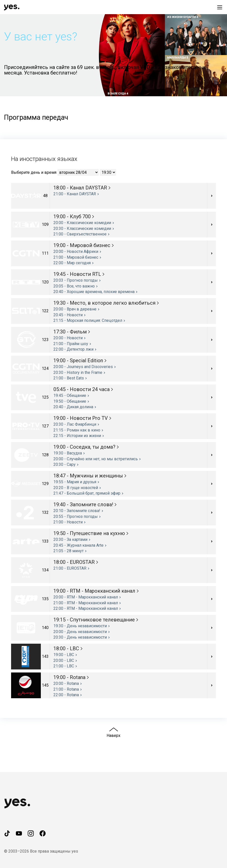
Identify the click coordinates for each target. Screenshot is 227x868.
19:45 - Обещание (70, 395)
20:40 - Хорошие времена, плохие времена (94, 292)
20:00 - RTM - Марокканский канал (86, 597)
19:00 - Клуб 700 (72, 216)
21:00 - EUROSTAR (70, 568)
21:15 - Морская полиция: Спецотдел (88, 320)
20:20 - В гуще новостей (76, 488)
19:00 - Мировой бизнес (82, 245)
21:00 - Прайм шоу (71, 344)
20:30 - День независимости (80, 637)
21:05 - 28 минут (69, 551)
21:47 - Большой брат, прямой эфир (87, 493)
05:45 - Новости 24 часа (82, 389)
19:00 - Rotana (69, 677)
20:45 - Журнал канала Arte (78, 545)
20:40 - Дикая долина (73, 407)
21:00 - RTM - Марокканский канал (86, 603)
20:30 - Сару (64, 464)
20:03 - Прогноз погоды (76, 280)
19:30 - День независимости (80, 626)
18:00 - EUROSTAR (74, 562)
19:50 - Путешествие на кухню (89, 533)
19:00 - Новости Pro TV (81, 418)
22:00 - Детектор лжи (73, 349)
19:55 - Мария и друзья (75, 482)
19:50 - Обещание (70, 401)
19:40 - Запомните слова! (83, 504)
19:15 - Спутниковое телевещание (94, 620)
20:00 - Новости (68, 338)
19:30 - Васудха (68, 453)
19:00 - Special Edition (78, 360)
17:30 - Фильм (70, 332)
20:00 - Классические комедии (82, 223)
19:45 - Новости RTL (77, 274)
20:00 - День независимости (80, 632)
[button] (114, 55)
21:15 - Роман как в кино (77, 430)
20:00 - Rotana (66, 683)
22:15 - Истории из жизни (77, 436)
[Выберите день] (78, 172)
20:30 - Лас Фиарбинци (75, 424)
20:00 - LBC (64, 660)
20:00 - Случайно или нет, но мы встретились (96, 459)
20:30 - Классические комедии (82, 228)
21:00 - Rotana (66, 689)
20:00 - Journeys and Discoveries (83, 367)
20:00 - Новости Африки (76, 251)
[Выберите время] (108, 172)
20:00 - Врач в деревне (75, 309)
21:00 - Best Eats (69, 378)
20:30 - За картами (70, 539)
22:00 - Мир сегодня (72, 263)
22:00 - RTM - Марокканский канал (86, 608)
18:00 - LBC (66, 648)
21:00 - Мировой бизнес (76, 257)
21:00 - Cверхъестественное (80, 234)
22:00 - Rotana (66, 695)
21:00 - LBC (64, 666)
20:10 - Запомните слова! (77, 511)
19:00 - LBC (64, 655)
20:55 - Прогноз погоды (76, 516)
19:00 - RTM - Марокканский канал (94, 591)
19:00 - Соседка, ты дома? (84, 447)
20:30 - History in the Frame (78, 372)
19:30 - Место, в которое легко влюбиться (104, 303)
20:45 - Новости (68, 315)
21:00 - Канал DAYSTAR (75, 194)
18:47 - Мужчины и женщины (88, 476)
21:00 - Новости (68, 522)
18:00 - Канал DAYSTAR (80, 188)
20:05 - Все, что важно (74, 286)
